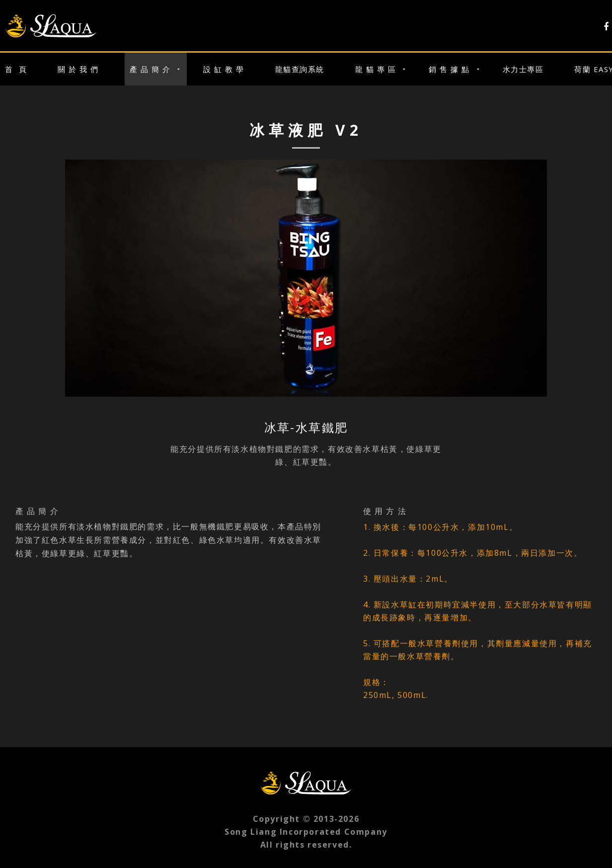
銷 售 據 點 (449, 69)
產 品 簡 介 (150, 69)
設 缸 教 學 (224, 69)
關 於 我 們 (78, 69)
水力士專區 (523, 69)
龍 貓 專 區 (376, 69)
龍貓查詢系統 (300, 69)
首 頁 (16, 69)
